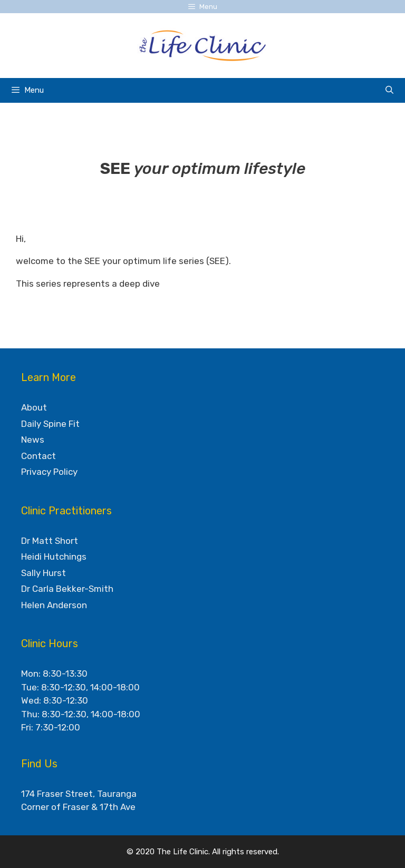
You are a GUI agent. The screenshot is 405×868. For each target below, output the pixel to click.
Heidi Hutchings (54, 557)
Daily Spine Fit (50, 424)
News (33, 440)
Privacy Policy (49, 472)
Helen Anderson (54, 605)
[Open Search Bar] (389, 90)
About (34, 407)
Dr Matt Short (50, 541)
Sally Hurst (44, 573)
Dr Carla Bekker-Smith (67, 589)
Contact (38, 456)
